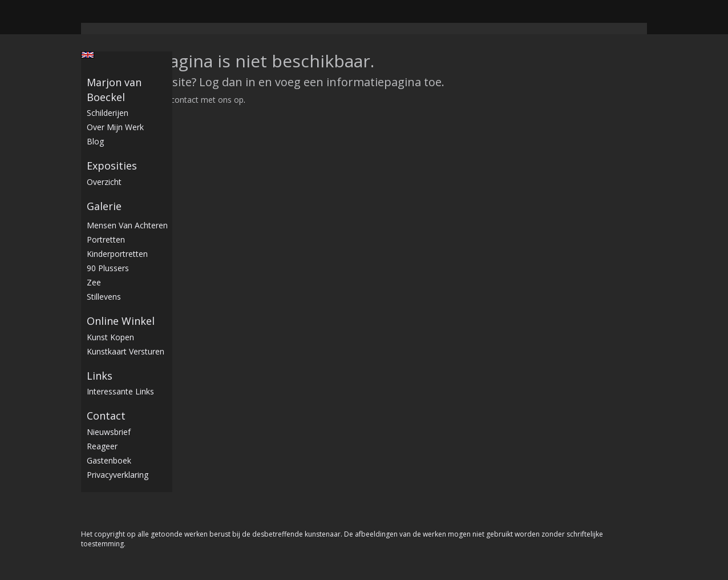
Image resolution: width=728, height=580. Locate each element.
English (88, 55)
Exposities (112, 166)
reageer (102, 446)
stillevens (104, 297)
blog (95, 141)
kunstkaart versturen (126, 351)
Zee (94, 282)
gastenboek (109, 460)
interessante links (120, 391)
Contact (106, 416)
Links (100, 376)
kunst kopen (110, 337)
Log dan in (227, 82)
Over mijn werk (115, 127)
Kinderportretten (117, 254)
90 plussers (108, 268)
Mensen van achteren (127, 225)
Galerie (104, 206)
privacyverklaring (118, 475)
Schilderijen (108, 113)
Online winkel (121, 321)
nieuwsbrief (109, 432)
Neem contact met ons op (195, 100)
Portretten (106, 239)
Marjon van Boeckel (114, 90)
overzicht (104, 182)
